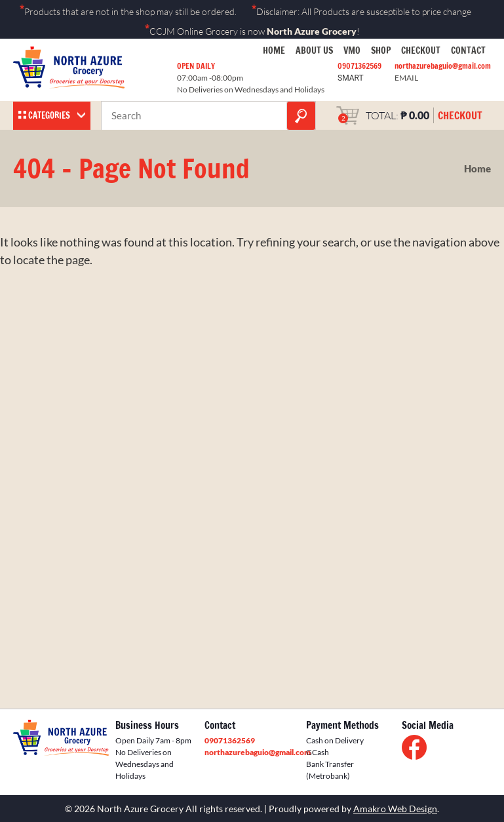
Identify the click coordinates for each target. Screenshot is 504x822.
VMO (352, 50)
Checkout (421, 50)
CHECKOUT (460, 115)
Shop (381, 50)
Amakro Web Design (395, 809)
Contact (468, 50)
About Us (314, 50)
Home (274, 50)
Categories (49, 115)
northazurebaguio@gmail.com (443, 66)
